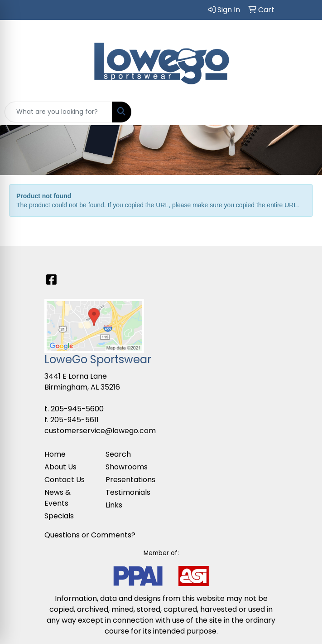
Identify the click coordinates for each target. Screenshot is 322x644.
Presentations (130, 480)
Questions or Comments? (90, 535)
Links (114, 505)
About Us (60, 467)
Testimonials (128, 492)
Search (118, 454)
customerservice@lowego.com (100, 431)
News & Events (58, 498)
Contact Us (65, 480)
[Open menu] (304, 112)
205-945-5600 (77, 409)
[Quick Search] (58, 112)
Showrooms (127, 467)
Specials (59, 516)
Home (55, 454)
